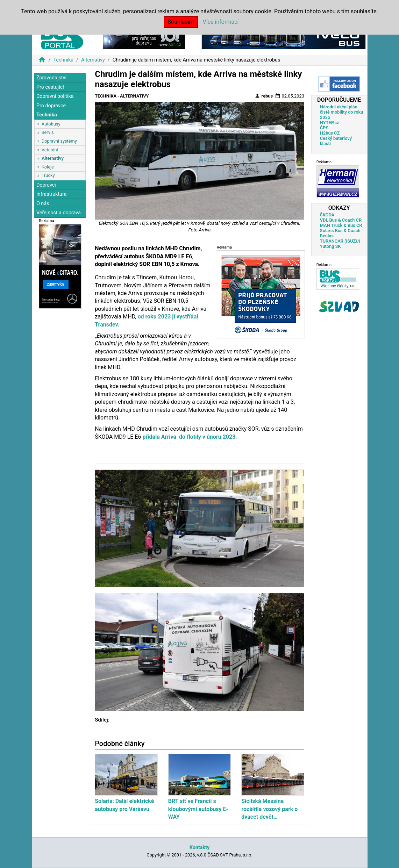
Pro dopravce (51, 106)
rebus (264, 96)
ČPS (324, 128)
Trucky (48, 175)
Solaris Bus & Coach (340, 231)
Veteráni (50, 150)
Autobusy (51, 124)
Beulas (327, 236)
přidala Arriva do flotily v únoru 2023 (189, 437)
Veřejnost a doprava (59, 213)
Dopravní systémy (59, 141)
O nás (43, 204)
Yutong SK (330, 246)
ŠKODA (327, 215)
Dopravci (46, 185)
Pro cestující (50, 87)
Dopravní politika (55, 96)
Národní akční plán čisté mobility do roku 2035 (342, 112)
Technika (63, 60)
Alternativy (93, 60)
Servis (48, 132)
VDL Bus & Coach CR (341, 220)
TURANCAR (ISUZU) (340, 241)
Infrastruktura (52, 194)
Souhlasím (181, 22)
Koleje (48, 167)
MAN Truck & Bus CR (341, 225)
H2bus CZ (330, 133)
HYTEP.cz (330, 123)
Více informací (221, 22)
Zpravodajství (51, 78)
